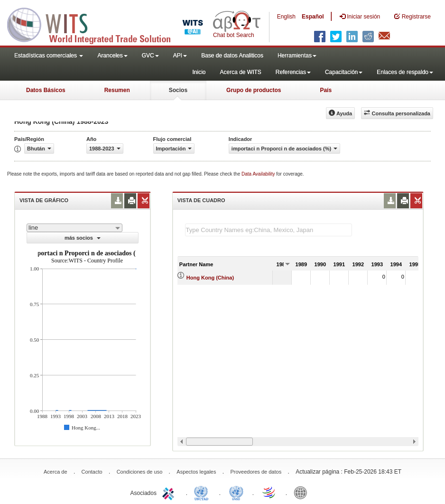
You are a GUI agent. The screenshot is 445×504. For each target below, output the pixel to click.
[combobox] (74, 228)
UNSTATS (236, 492)
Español (313, 17)
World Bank (303, 492)
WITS (95, 24)
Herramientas (297, 56)
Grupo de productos (254, 90)
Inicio (199, 72)
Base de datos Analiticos (232, 56)
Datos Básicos (46, 90)
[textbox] (269, 230)
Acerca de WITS (240, 72)
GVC (150, 56)
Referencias (293, 72)
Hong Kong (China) (210, 278)
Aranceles (112, 56)
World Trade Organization (269, 492)
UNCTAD (203, 492)
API (180, 56)
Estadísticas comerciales (49, 56)
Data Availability (259, 174)
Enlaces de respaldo (405, 72)
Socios (178, 90)
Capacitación (344, 72)
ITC (170, 492)
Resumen (117, 90)
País (326, 90)
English (286, 17)
